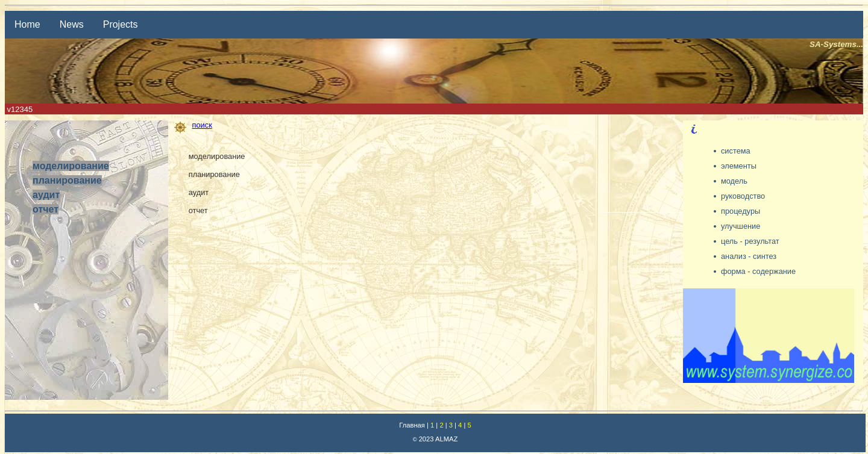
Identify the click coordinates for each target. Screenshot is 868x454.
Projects (121, 24)
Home (27, 24)
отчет (46, 209)
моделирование (71, 166)
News (72, 24)
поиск (193, 125)
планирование (67, 180)
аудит (46, 195)
